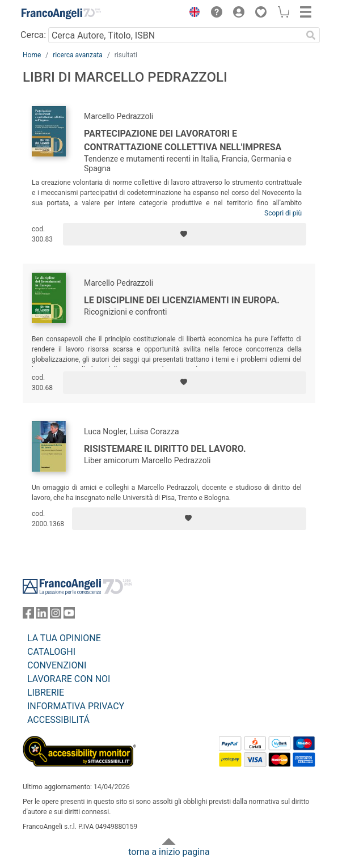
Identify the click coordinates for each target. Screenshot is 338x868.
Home (32, 55)
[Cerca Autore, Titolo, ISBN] (175, 35)
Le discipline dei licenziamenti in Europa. (182, 300)
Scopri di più (283, 213)
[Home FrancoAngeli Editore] (61, 14)
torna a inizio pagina (169, 852)
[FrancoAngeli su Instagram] (56, 615)
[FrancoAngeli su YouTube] (69, 615)
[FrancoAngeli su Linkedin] (42, 615)
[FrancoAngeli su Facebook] (28, 615)
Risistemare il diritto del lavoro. (165, 449)
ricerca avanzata (78, 55)
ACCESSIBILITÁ (58, 720)
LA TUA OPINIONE (64, 638)
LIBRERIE (46, 693)
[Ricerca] (311, 35)
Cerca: (33, 35)
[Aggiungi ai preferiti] (185, 234)
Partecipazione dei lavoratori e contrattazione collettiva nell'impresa (183, 140)
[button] (192, 14)
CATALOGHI (51, 652)
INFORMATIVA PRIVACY (76, 706)
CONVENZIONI (57, 665)
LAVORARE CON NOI (69, 679)
